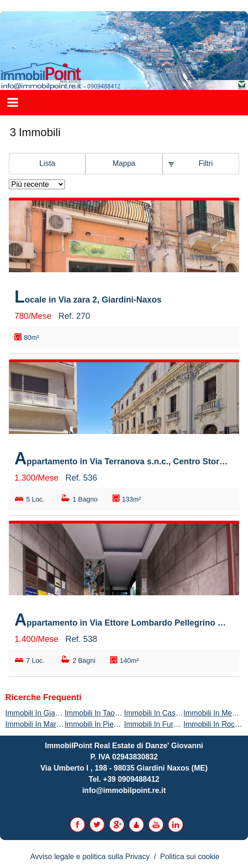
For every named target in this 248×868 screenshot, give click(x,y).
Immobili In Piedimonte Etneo (113, 724)
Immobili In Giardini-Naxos (49, 713)
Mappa (124, 163)
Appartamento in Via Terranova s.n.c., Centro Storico (122, 458)
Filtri (205, 163)
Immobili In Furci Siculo (162, 724)
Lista (47, 163)
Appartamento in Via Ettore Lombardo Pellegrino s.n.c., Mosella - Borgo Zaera (122, 620)
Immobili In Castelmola (162, 713)
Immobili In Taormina (99, 713)
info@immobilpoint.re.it (124, 790)
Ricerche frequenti (43, 697)
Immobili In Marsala (38, 724)
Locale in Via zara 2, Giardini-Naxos (88, 297)
